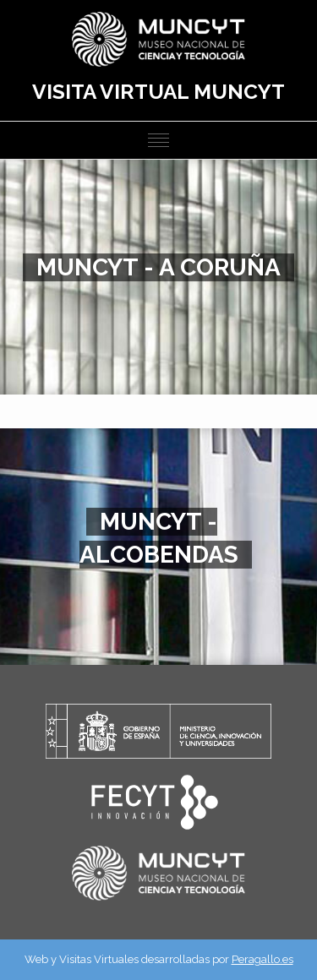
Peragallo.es (262, 959)
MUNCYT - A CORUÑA (158, 267)
